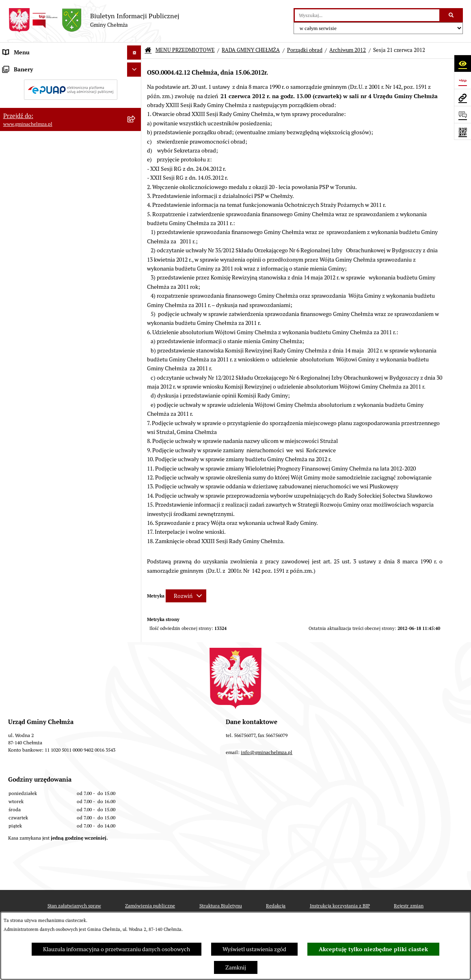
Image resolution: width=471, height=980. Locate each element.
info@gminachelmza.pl (267, 831)
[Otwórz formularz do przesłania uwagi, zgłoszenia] (462, 114)
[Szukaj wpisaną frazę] (452, 15)
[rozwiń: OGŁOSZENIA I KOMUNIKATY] (135, 86)
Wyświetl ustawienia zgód (254, 949)
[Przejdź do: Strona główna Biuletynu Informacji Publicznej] (148, 51)
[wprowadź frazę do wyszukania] (367, 15)
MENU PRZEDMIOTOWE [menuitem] (34, 67)
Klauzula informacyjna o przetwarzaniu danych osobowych (117, 949)
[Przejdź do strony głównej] (94, 20)
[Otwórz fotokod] (462, 131)
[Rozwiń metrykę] (186, 596)
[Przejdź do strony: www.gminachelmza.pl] (462, 97)
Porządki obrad (305, 50)
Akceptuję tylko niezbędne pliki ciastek (373, 949)
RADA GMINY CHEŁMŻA (251, 50)
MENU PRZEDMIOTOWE (185, 50)
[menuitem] (71, 86)
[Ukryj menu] (134, 53)
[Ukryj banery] (134, 659)
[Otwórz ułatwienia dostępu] (462, 63)
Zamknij (236, 967)
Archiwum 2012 (348, 50)
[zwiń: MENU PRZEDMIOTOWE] (135, 67)
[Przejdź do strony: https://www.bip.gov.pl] (462, 80)
